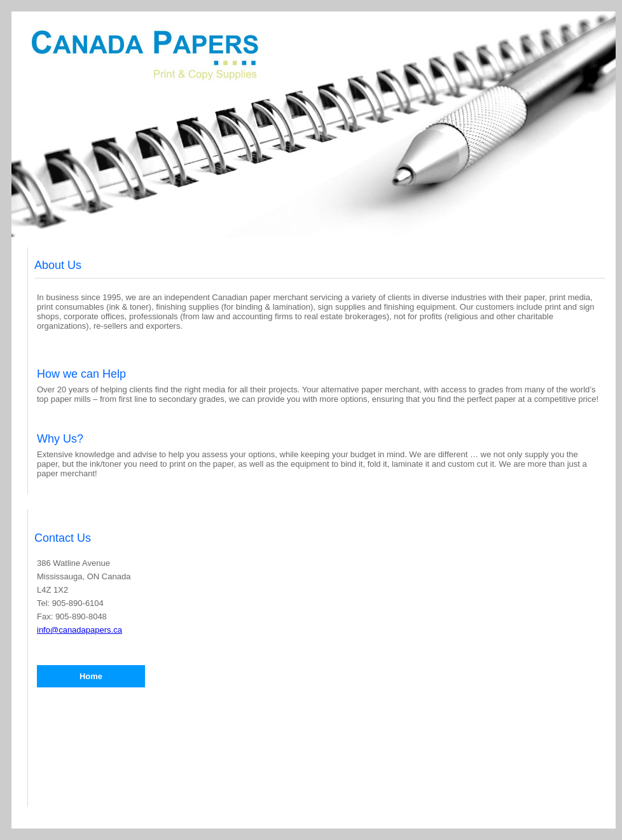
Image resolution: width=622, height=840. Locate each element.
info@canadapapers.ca (79, 630)
